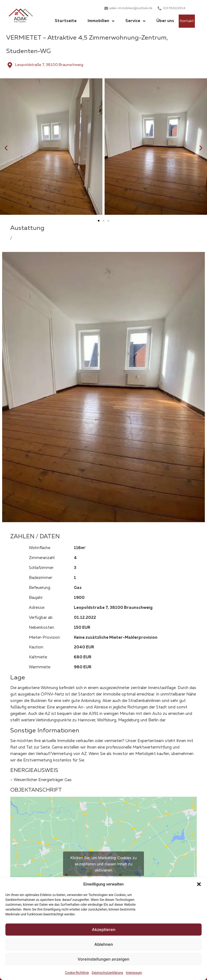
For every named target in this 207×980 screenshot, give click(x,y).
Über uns (165, 21)
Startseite (66, 21)
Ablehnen (104, 944)
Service (135, 21)
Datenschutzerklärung (107, 973)
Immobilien (101, 21)
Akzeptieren (104, 930)
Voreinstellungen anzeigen (103, 959)
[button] (199, 884)
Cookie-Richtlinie (77, 973)
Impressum (134, 973)
